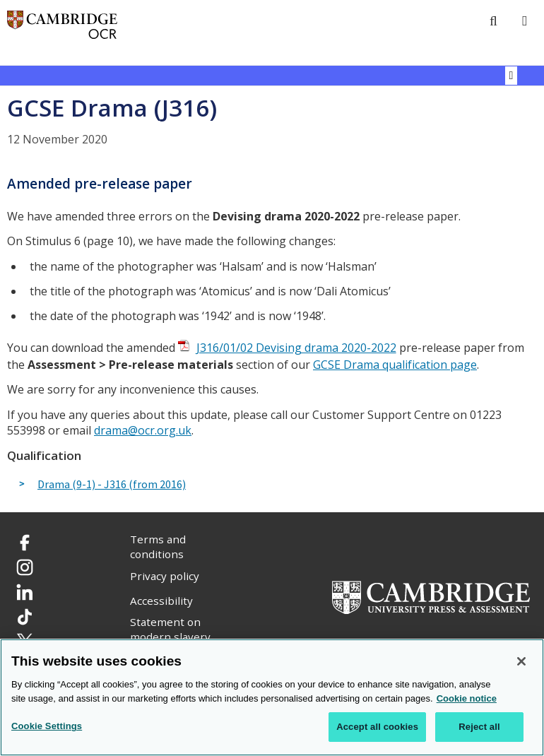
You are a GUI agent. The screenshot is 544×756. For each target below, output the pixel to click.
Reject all (479, 727)
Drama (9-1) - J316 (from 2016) (112, 485)
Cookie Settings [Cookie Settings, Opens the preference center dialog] (47, 727)
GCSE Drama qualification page (395, 365)
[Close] (521, 662)
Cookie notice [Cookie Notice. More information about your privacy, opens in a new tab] (467, 699)
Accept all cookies (377, 727)
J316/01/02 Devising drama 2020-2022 (296, 348)
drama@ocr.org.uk (143, 430)
